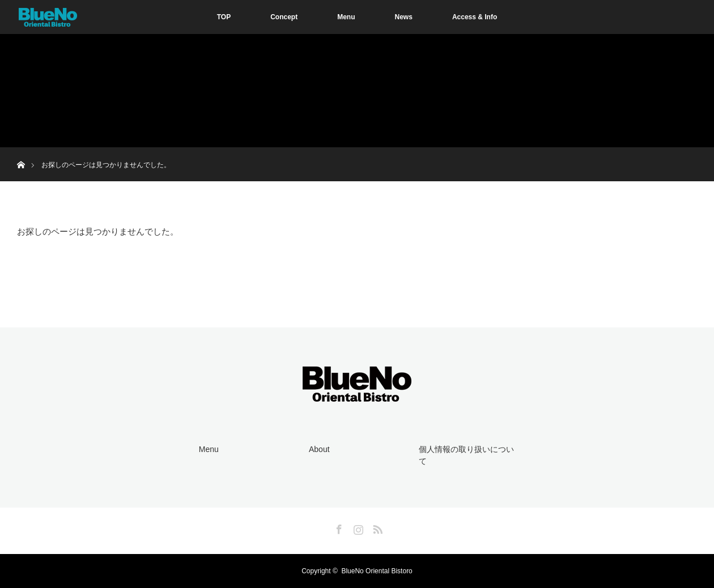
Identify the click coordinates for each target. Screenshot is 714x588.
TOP (224, 17)
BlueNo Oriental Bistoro (377, 571)
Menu (346, 17)
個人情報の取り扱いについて (466, 455)
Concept (284, 17)
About (319, 449)
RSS (376, 527)
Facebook (338, 527)
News (404, 17)
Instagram (357, 527)
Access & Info (475, 17)
